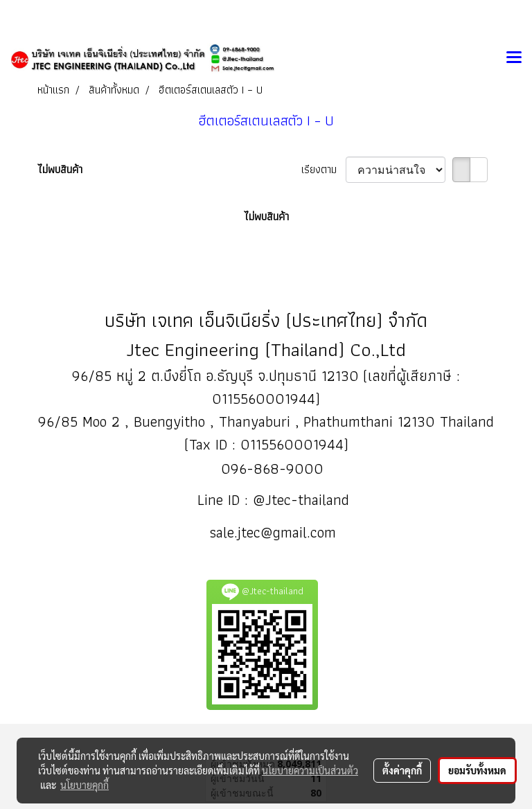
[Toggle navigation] (514, 58)
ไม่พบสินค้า (60, 170)
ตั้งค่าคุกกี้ (402, 770)
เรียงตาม (323, 170)
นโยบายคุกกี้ (85, 785)
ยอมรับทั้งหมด (477, 770)
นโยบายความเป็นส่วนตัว (310, 770)
